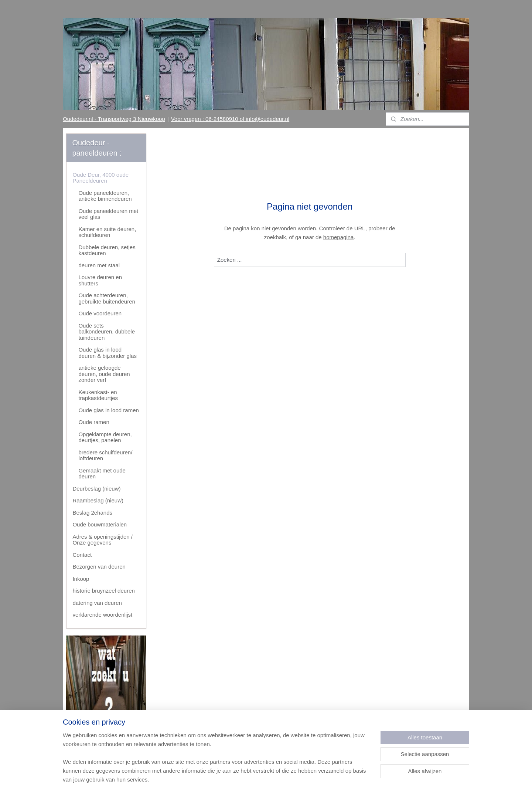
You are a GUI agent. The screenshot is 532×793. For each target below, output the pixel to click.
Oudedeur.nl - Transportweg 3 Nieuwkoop (114, 119)
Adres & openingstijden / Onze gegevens (103, 540)
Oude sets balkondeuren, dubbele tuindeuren (107, 332)
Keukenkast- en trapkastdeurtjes (98, 395)
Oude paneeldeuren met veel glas (108, 214)
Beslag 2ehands (92, 513)
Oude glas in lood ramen (108, 410)
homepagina (339, 237)
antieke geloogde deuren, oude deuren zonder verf (104, 374)
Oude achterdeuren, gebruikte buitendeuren (107, 298)
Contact (82, 555)
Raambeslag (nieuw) (98, 500)
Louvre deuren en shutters (100, 280)
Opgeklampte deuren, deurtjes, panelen (105, 437)
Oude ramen (94, 422)
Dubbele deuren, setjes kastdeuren (107, 250)
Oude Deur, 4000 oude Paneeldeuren (100, 178)
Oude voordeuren (100, 313)
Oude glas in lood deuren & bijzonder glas (108, 353)
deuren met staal (99, 265)
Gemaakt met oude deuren (102, 474)
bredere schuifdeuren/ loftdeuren (105, 455)
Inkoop (81, 579)
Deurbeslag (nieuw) (96, 489)
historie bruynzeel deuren (103, 591)
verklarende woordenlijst (102, 615)
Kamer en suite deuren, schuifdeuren (107, 232)
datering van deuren (97, 603)
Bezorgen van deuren (99, 567)
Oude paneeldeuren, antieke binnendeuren (105, 196)
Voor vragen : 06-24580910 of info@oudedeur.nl (230, 119)
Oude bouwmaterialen (100, 524)
